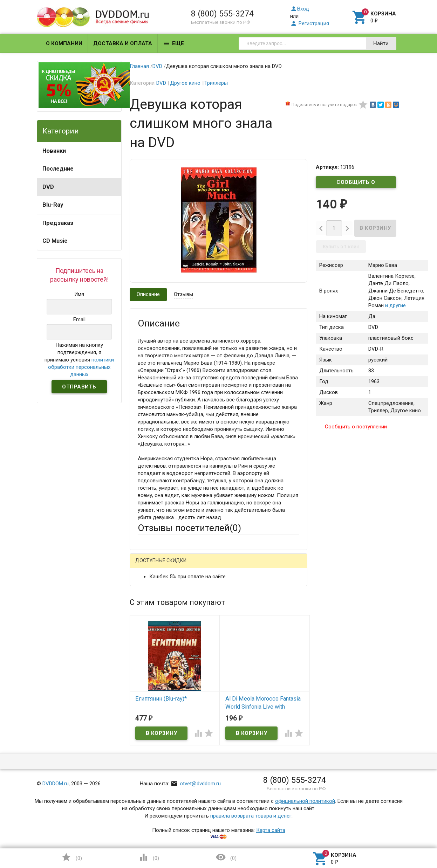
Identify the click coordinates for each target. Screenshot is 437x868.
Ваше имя (149, 591)
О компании (64, 43)
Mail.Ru (183, 566)
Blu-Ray (53, 205)
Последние (58, 169)
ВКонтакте (225, 566)
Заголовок (151, 651)
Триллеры (216, 83)
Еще (173, 43)
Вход (300, 9)
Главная (139, 66)
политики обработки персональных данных (81, 367)
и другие (395, 306)
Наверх (408, 834)
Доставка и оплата (123, 43)
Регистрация (310, 23)
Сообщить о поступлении (356, 184)
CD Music (55, 241)
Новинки (54, 151)
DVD (48, 187)
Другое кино (185, 83)
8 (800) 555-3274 (222, 14)
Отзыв (145, 690)
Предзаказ (58, 223)
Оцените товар (155, 678)
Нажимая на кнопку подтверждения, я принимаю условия (79, 360)
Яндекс (269, 566)
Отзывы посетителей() (189, 528)
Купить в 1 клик (341, 247)
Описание (148, 294)
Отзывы (183, 294)
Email (144, 617)
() (71, 857)
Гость (147, 565)
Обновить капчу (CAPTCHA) (226, 795)
